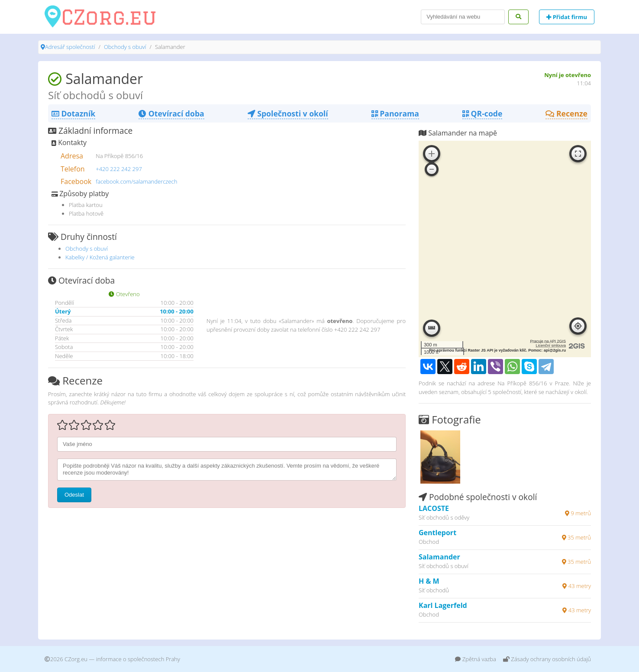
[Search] (463, 17)
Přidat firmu (567, 17)
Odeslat (74, 495)
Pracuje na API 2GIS (548, 341)
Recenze (566, 113)
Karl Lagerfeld (443, 605)
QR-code (482, 113)
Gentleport (437, 533)
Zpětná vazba (476, 659)
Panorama (395, 113)
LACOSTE (434, 508)
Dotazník (73, 113)
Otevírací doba (171, 113)
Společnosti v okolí (288, 113)
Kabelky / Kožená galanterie (100, 257)
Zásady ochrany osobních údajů (547, 659)
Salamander (439, 557)
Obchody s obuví (125, 47)
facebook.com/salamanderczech (136, 181)
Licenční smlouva (551, 346)
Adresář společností (70, 47)
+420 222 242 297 (119, 169)
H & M (429, 581)
